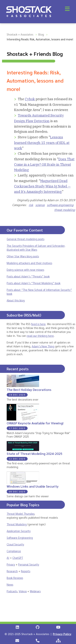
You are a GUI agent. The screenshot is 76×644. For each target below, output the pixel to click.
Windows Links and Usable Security (33, 486)
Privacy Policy (62, 634)
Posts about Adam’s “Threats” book (28, 276)
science (40, 205)
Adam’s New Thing (43, 346)
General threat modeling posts (25, 239)
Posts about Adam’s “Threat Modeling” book (34, 283)
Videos (23, 591)
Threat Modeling (17, 524)
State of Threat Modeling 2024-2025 (34, 453)
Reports (26, 571)
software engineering (60, 205)
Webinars (35, 591)
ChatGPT (18, 558)
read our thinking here (40, 336)
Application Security (19, 531)
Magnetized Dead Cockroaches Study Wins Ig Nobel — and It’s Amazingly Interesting (42, 186)
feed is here (38, 324)
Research (12, 571)
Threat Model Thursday (20, 514)
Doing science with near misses (25, 270)
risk (31, 205)
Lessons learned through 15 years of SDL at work (42, 143)
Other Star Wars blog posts (23, 256)
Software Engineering (20, 538)
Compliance (14, 551)
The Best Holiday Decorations (29, 390)
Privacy (11, 564)
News (10, 584)
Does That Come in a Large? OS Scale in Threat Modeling (44, 164)
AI (8, 558)
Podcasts (12, 591)
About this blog (16, 300)
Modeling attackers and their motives (29, 263)
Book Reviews (15, 578)
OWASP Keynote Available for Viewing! (35, 423)
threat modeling (65, 210)
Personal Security (29, 564)
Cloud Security (15, 544)
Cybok (30, 99)
